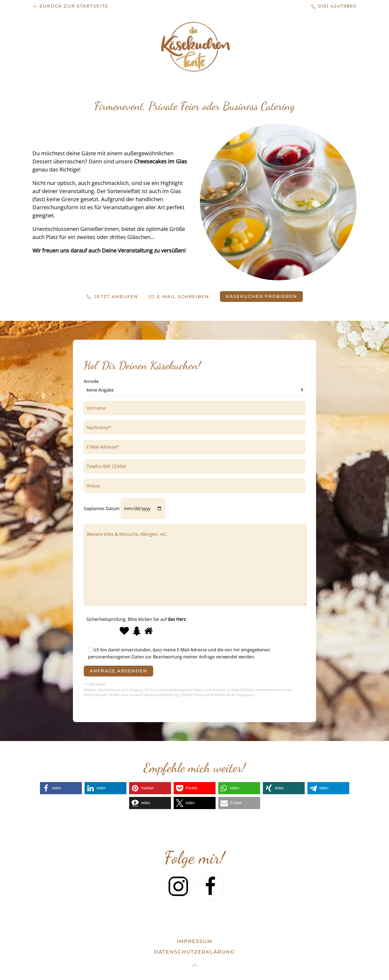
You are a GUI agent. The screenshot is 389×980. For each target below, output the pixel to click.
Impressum (194, 941)
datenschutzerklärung (194, 952)
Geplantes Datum (124, 508)
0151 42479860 (334, 6)
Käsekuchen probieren (261, 296)
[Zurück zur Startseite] (194, 46)
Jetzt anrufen (112, 297)
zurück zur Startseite (70, 6)
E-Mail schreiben (179, 297)
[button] (61, 788)
